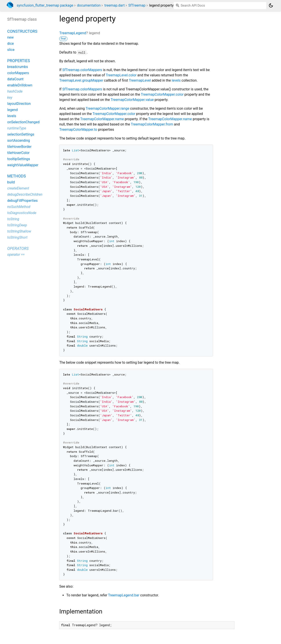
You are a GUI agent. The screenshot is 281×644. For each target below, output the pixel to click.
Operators (18, 248)
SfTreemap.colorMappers (82, 70)
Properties (19, 61)
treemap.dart (114, 5)
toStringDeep (17, 225)
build (11, 182)
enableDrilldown (20, 85)
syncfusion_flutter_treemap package (45, 5)
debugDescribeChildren (25, 194)
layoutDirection (19, 104)
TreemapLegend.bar (124, 595)
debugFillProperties (22, 201)
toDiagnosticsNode (22, 213)
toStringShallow (19, 231)
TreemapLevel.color (121, 75)
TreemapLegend (73, 33)
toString (13, 219)
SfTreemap (137, 5)
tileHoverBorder (19, 147)
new (10, 37)
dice (11, 44)
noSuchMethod (19, 207)
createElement (18, 188)
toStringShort (17, 237)
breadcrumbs (18, 67)
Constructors (22, 31)
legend (13, 110)
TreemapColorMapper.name (102, 119)
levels (176, 80)
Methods (17, 176)
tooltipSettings (19, 159)
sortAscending (19, 140)
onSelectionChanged (23, 122)
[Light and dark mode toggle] (271, 5)
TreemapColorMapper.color (162, 94)
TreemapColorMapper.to (78, 130)
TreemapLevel (140, 80)
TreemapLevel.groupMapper (81, 80)
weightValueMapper (23, 165)
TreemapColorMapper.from (152, 124)
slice (11, 50)
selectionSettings (21, 134)
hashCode (15, 91)
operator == (16, 255)
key (10, 97)
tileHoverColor (18, 153)
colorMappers (18, 73)
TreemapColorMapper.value (132, 100)
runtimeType (17, 128)
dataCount (15, 79)
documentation (89, 5)
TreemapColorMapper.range (107, 108)
